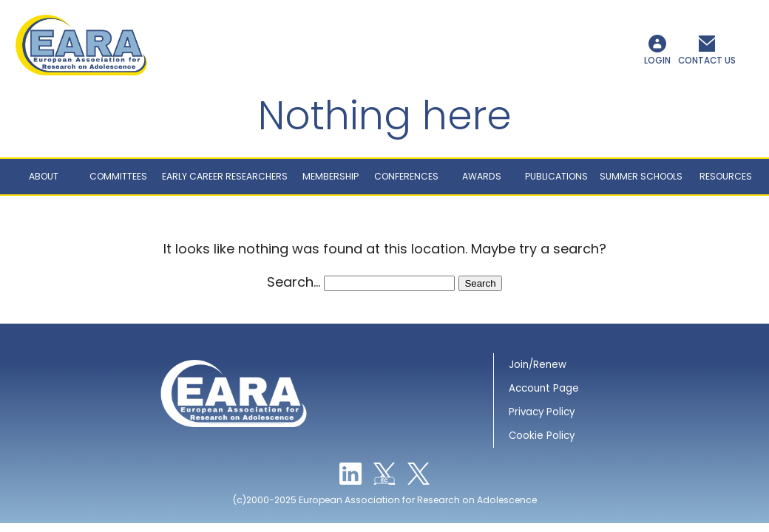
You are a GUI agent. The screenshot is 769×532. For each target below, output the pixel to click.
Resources (726, 181)
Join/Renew (538, 370)
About (44, 181)
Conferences (406, 181)
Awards (482, 181)
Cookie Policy (542, 441)
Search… (294, 287)
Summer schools (641, 181)
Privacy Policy (542, 417)
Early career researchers (225, 181)
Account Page (544, 393)
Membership (331, 181)
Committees (118, 181)
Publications (556, 181)
